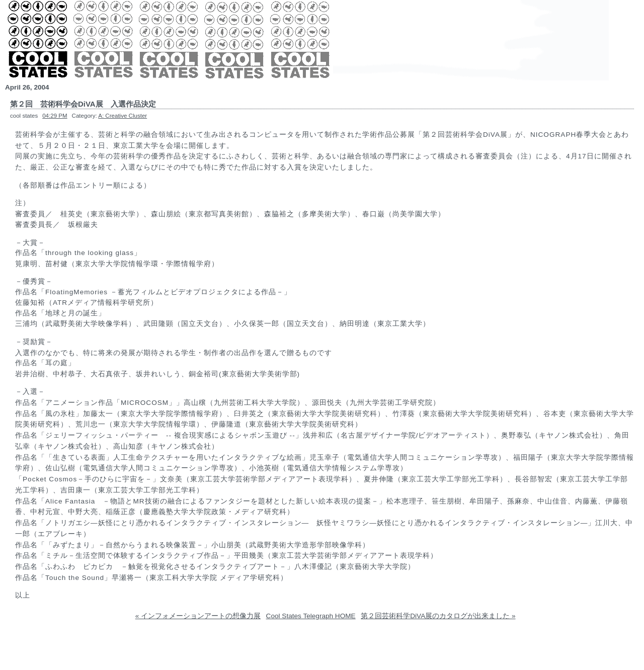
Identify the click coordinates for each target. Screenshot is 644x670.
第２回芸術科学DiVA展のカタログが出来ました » (438, 616)
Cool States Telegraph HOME (311, 616)
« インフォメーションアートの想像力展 (198, 616)
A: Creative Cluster (123, 116)
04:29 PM (55, 116)
